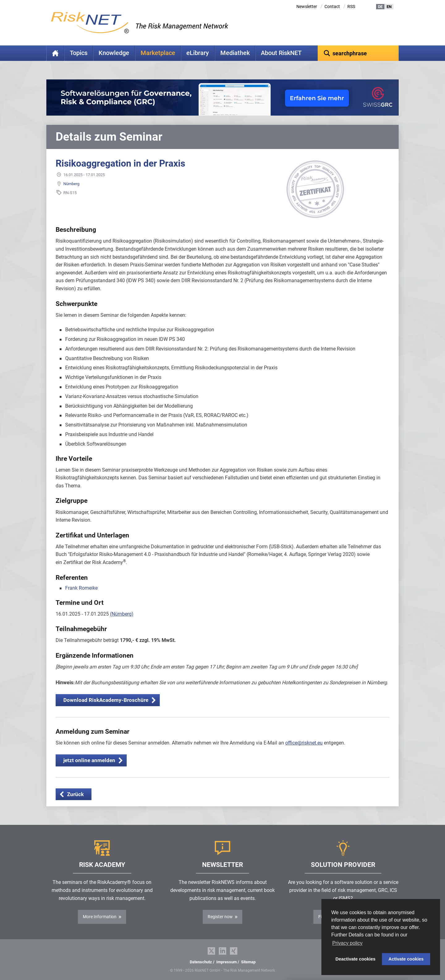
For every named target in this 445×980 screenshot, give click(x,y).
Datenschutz (201, 962)
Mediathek (235, 53)
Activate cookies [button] (406, 959)
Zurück (75, 794)
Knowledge (114, 53)
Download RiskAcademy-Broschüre (106, 700)
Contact (332, 6)
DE (380, 7)
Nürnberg (71, 184)
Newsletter (307, 6)
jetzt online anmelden (89, 760)
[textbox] (358, 53)
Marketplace (158, 53)
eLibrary (198, 53)
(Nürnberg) (122, 614)
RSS (351, 6)
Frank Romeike (81, 588)
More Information (100, 917)
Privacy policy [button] (347, 943)
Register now (220, 917)
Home (55, 53)
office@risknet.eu (304, 743)
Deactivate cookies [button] (356, 959)
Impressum (227, 962)
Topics (79, 53)
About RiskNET (281, 53)
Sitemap (248, 962)
